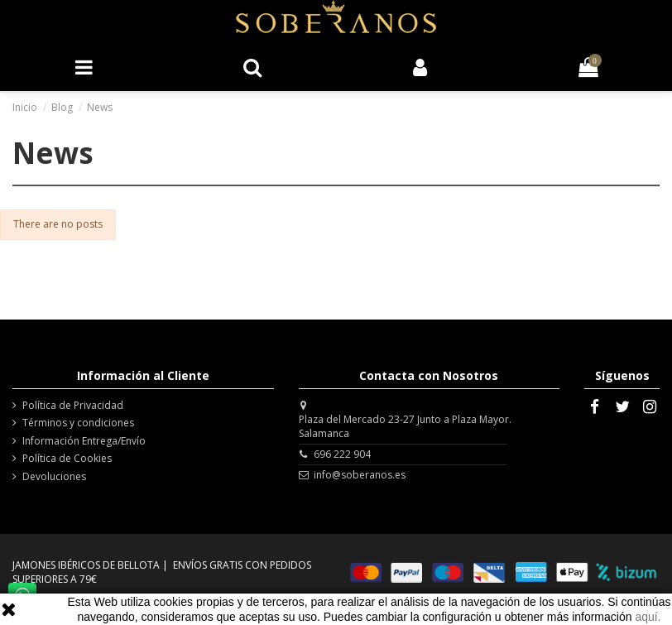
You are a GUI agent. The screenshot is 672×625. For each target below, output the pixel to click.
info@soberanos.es (360, 475)
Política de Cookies (67, 459)
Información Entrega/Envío (84, 441)
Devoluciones (54, 477)
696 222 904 (342, 454)
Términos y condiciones (78, 423)
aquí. (648, 617)
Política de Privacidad (73, 406)
